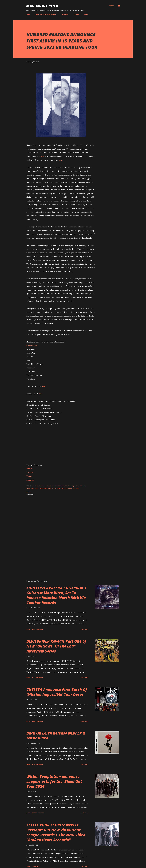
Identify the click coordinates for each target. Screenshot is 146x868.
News (86, 15)
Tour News (69, 489)
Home (28, 15)
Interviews (65, 15)
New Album (39, 489)
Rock (54, 489)
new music (48, 489)
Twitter (29, 476)
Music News (31, 489)
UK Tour (76, 489)
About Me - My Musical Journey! (46, 15)
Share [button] (28, 492)
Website (29, 469)
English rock (41, 486)
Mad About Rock (42, 6)
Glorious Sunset (32, 346)
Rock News (60, 489)
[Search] (111, 6)
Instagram (30, 480)
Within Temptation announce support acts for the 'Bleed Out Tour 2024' (54, 781)
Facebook (30, 472)
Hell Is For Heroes (53, 486)
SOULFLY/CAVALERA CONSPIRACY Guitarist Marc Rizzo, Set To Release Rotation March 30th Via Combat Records (57, 595)
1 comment (36, 866)
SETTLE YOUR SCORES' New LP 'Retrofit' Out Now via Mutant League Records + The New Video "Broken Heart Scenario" (56, 832)
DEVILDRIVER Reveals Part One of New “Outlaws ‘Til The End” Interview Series (56, 646)
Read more (84, 629)
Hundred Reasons (67, 486)
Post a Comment (38, 629)
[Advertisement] (58, 557)
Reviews (76, 15)
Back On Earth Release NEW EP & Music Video (56, 736)
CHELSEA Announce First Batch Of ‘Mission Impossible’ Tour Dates (57, 692)
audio (34, 486)
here (42, 156)
